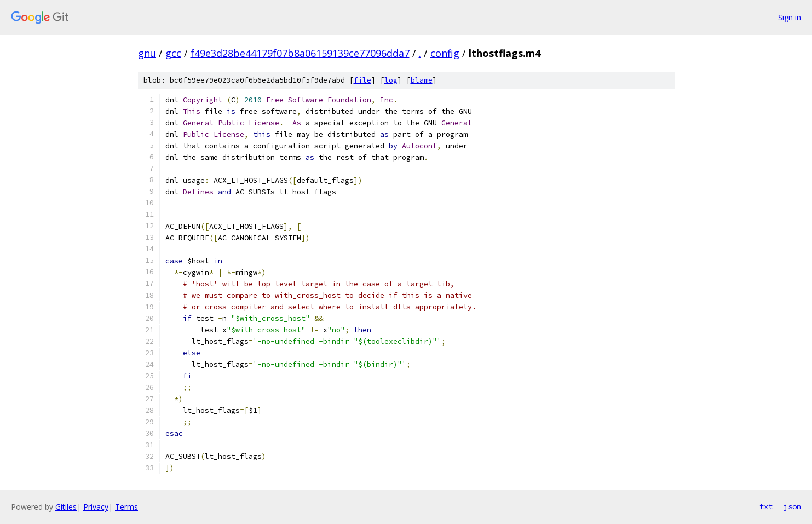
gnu (147, 53)
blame (422, 80)
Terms (126, 507)
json (792, 506)
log (391, 80)
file (362, 80)
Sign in (790, 17)
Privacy (96, 507)
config (445, 53)
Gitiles (66, 507)
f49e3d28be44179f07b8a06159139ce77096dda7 (300, 53)
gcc (173, 53)
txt (766, 506)
